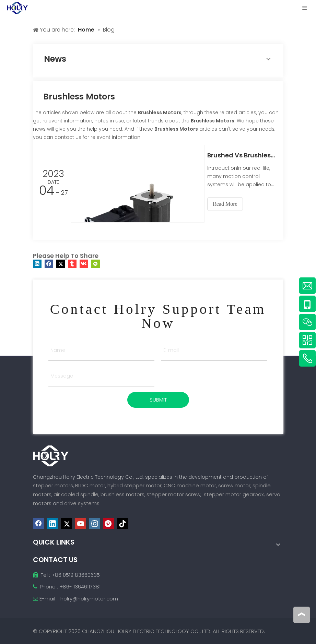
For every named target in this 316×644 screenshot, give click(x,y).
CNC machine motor (190, 485)
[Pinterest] (109, 523)
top (302, 615)
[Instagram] (95, 523)
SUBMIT (158, 400)
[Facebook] (38, 523)
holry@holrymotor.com (89, 598)
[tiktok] (123, 523)
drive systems (82, 503)
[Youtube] (81, 523)
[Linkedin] (52, 523)
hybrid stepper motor (134, 485)
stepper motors (53, 485)
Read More (229, 204)
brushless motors (122, 494)
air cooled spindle (76, 494)
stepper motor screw (173, 494)
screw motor (234, 485)
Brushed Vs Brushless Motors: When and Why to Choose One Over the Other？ (243, 155)
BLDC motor (90, 485)
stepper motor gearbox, (234, 494)
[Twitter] (67, 523)
